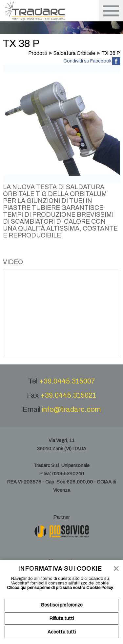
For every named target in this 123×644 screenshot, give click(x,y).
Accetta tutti (62, 632)
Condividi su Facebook (87, 61)
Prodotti (38, 53)
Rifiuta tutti (62, 619)
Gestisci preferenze (62, 605)
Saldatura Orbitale (74, 53)
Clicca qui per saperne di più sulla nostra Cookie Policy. (60, 588)
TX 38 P (111, 53)
